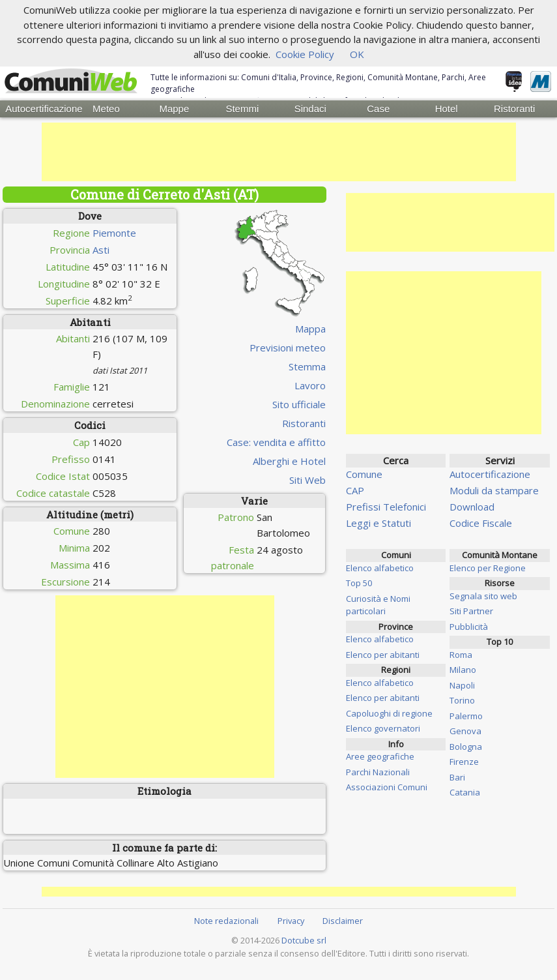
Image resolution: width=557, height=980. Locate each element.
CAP (355, 490)
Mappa (310, 329)
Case (378, 109)
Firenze (464, 762)
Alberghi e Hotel (289, 461)
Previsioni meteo (288, 348)
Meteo (106, 109)
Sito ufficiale (299, 404)
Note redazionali (226, 921)
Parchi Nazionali (378, 772)
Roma (461, 655)
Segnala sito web (483, 596)
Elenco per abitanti (383, 655)
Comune (364, 474)
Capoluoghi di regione (389, 713)
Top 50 (359, 583)
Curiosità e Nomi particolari (378, 605)
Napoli (462, 685)
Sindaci (310, 109)
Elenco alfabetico (380, 568)
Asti (101, 250)
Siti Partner (471, 611)
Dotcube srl (304, 940)
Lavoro (310, 385)
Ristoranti (514, 109)
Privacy (291, 921)
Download (472, 507)
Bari (457, 777)
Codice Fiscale (481, 523)
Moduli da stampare (494, 490)
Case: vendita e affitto (276, 442)
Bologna (466, 747)
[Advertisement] (279, 152)
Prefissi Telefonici (386, 507)
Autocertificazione (38, 109)
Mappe (174, 109)
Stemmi (242, 109)
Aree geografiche (380, 756)
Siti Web (307, 480)
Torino (462, 700)
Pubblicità (469, 627)
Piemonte (114, 233)
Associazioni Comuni (387, 787)
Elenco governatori (383, 728)
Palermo (466, 716)
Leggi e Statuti (378, 523)
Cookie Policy (305, 54)
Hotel (447, 109)
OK (357, 54)
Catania (465, 792)
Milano (463, 670)
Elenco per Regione (488, 568)
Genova (465, 731)
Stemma (307, 366)
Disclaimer (343, 921)
